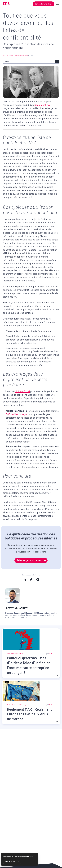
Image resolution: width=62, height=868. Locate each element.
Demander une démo (44, 4)
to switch (12, 862)
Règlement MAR (43, 105)
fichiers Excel (23, 391)
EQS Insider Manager (17, 414)
